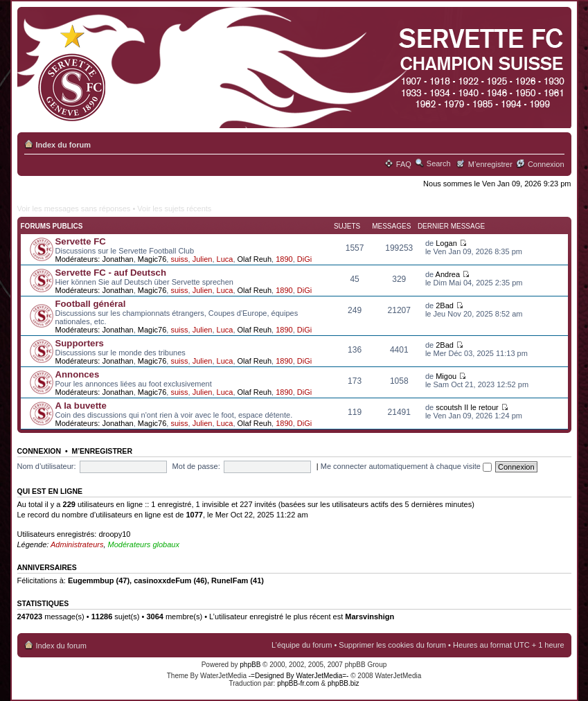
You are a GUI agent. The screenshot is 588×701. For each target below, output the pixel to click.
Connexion (546, 164)
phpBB (250, 665)
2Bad (445, 305)
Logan (446, 243)
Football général (91, 304)
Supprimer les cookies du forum (392, 645)
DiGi (304, 259)
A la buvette (81, 406)
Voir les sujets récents (174, 208)
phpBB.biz (344, 683)
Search (439, 163)
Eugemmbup (91, 580)
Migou (446, 376)
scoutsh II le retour (467, 407)
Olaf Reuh (255, 259)
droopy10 (115, 534)
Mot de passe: (196, 466)
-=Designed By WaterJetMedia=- (299, 676)
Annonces (78, 374)
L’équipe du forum (302, 645)
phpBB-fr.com (298, 683)
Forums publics (52, 226)
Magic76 (152, 259)
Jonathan (117, 259)
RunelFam (230, 580)
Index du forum (63, 145)
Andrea (448, 274)
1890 (284, 259)
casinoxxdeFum (162, 580)
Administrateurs (77, 544)
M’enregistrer (490, 164)
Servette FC (81, 241)
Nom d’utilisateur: (47, 466)
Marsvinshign (369, 616)
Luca (225, 259)
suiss (179, 259)
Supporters (80, 343)
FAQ (404, 164)
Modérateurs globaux (144, 544)
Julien (203, 259)
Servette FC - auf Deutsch (111, 273)
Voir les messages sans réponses (74, 208)
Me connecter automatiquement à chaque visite (406, 466)
